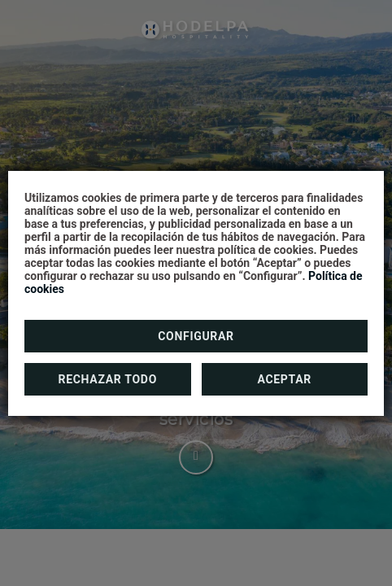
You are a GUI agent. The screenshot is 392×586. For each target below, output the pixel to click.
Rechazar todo (108, 379)
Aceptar (284, 379)
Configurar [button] (196, 336)
